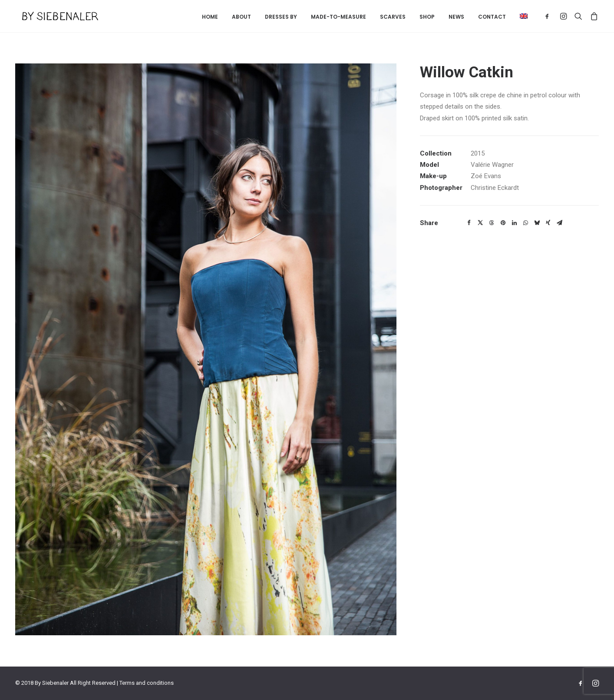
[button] (521, 16)
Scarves (393, 17)
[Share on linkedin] (514, 223)
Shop (427, 17)
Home (210, 17)
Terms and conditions (147, 683)
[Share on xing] (548, 223)
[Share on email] (559, 223)
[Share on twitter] (480, 223)
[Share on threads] (492, 223)
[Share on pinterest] (503, 223)
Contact (492, 17)
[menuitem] (210, 17)
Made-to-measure (338, 17)
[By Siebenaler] (53, 16)
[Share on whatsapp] (525, 223)
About (241, 17)
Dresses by (281, 17)
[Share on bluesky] (537, 223)
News (456, 17)
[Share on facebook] (469, 223)
